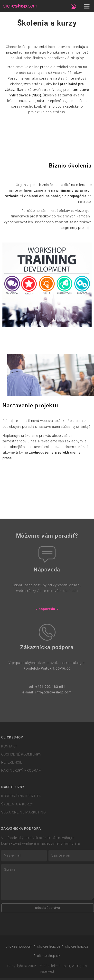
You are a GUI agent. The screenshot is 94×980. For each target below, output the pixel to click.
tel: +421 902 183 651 (47, 687)
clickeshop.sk (49, 956)
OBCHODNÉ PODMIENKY (21, 754)
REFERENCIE (12, 762)
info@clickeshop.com (53, 692)
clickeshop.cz (77, 946)
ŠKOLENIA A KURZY (17, 804)
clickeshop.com (19, 946)
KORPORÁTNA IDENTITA (21, 796)
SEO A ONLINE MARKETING (23, 812)
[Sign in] (73, 7)
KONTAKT (9, 746)
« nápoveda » (47, 609)
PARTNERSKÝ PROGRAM (21, 770)
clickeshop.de (49, 946)
